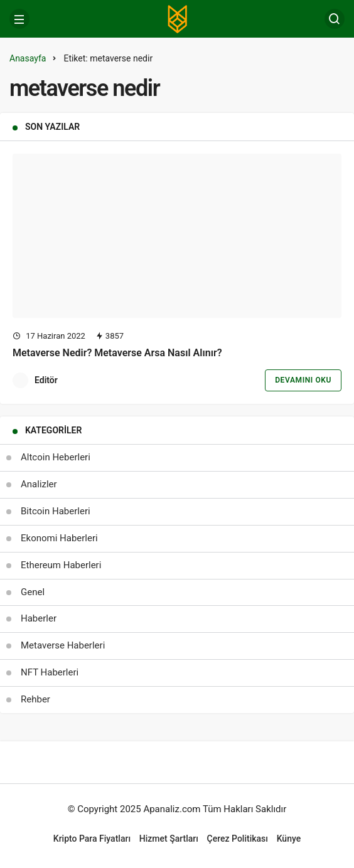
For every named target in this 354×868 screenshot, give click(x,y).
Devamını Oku (303, 380)
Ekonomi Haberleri (59, 538)
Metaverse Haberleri (63, 645)
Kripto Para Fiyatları (92, 839)
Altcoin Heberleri (56, 457)
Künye (289, 839)
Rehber (35, 699)
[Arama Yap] (335, 19)
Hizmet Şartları (169, 839)
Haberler (39, 618)
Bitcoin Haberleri (56, 511)
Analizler (39, 484)
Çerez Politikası (238, 839)
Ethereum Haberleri (61, 565)
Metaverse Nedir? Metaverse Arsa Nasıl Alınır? (117, 353)
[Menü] (19, 19)
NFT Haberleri (50, 672)
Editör (46, 380)
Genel (33, 592)
